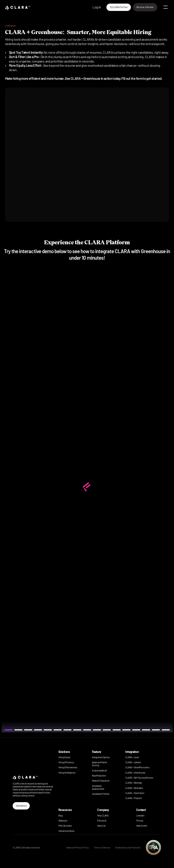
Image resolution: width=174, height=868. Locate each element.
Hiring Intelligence (67, 773)
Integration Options (101, 757)
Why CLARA (103, 815)
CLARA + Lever (132, 757)
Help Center (142, 826)
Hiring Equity (64, 757)
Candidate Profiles (101, 794)
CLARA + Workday (134, 783)
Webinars (63, 821)
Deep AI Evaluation (101, 781)
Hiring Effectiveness (68, 767)
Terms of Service (102, 847)
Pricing (140, 821)
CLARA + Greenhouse (135, 773)
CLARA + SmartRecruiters (137, 767)
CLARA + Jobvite (133, 762)
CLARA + (129, 798)
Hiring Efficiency (66, 762)
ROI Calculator (65, 826)
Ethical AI (102, 821)
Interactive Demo (66, 831)
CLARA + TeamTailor (135, 793)
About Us (101, 826)
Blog (61, 815)
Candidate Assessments (98, 787)
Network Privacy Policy (78, 847)
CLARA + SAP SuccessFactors (139, 778)
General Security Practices (128, 847)
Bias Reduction (99, 776)
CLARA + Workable (134, 788)
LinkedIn (140, 815)
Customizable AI (99, 770)
